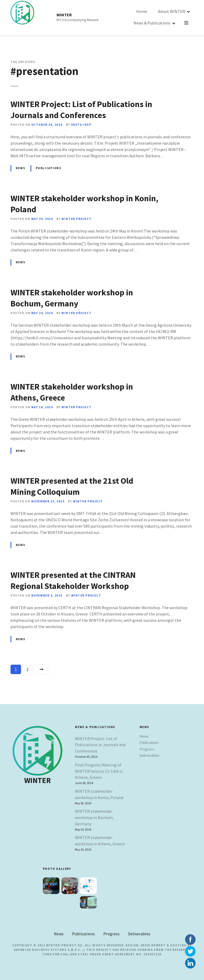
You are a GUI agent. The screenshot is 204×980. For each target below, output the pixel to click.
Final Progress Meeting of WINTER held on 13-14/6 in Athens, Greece (99, 771)
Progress (147, 749)
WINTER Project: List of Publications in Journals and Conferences (81, 110)
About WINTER (157, 17)
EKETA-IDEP (81, 125)
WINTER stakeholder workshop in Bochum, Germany (72, 298)
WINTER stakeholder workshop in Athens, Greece (100, 841)
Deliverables (150, 755)
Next (42, 669)
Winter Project (76, 219)
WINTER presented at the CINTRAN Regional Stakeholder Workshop (73, 580)
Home (127, 17)
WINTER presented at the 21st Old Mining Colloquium (72, 486)
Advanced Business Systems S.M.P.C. (48, 950)
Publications (49, 168)
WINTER (64, 15)
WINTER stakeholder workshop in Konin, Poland (99, 794)
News (21, 168)
